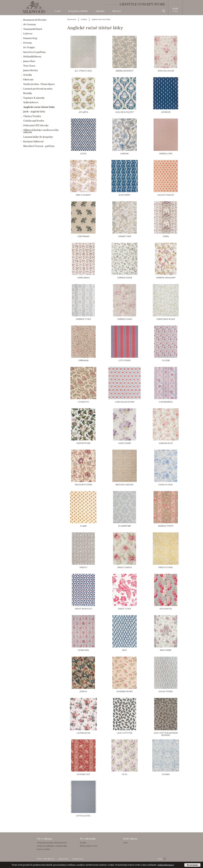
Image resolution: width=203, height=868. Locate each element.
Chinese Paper (125, 278)
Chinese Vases (125, 319)
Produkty (84, 19)
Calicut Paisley (166, 195)
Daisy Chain (125, 443)
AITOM (160, 859)
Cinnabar (83, 360)
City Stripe (125, 360)
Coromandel (166, 402)
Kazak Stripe (166, 692)
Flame (83, 526)
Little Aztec (83, 816)
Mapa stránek (64, 859)
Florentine (125, 526)
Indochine (166, 650)
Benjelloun (166, 154)
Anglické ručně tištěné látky (101, 19)
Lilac (125, 774)
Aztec (83, 154)
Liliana (166, 774)
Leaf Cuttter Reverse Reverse (166, 734)
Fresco (83, 567)
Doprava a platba (43, 849)
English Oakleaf (125, 485)
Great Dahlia (125, 567)
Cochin (166, 360)
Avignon (166, 112)
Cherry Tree (125, 236)
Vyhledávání (164, 11)
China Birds (83, 278)
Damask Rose (166, 443)
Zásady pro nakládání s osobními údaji (52, 846)
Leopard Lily (83, 774)
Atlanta (83, 112)
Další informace (166, 865)
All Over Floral (83, 71)
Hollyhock (166, 609)
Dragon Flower (83, 485)
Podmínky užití (78, 859)
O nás (58, 11)
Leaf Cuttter (125, 733)
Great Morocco (83, 609)
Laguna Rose (83, 733)
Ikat (125, 650)
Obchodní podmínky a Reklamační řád (52, 843)
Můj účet (117, 11)
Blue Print (125, 195)
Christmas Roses (166, 319)
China (166, 236)
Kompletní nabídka (78, 11)
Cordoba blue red (125, 402)
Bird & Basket (83, 195)
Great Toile (125, 609)
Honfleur (83, 650)
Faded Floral (166, 485)
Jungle (83, 692)
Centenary (83, 236)
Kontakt (83, 843)
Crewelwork (83, 443)
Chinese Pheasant (166, 278)
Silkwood (51, 859)
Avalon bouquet (125, 112)
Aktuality (100, 11)
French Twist (166, 526)
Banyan (125, 154)
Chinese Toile (83, 319)
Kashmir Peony (125, 692)
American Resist (125, 71)
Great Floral (166, 567)
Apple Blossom (166, 71)
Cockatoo (83, 402)
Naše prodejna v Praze (89, 846)
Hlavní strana (72, 19)
